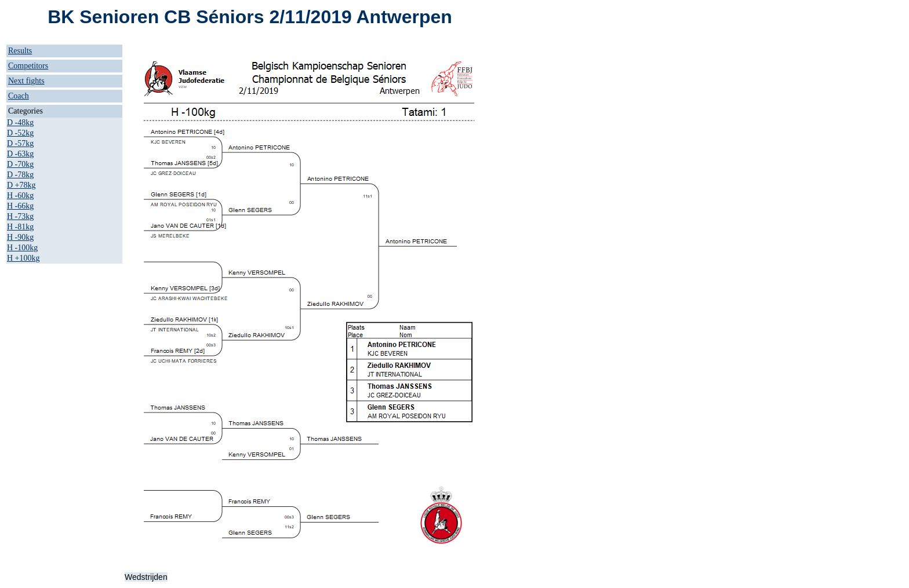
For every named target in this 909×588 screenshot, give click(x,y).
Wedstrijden (146, 577)
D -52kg (20, 133)
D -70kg (20, 164)
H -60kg (20, 196)
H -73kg (20, 216)
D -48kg (20, 123)
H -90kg (20, 237)
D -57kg (20, 143)
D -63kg (20, 154)
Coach (19, 96)
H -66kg (20, 206)
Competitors (28, 66)
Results (20, 51)
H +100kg (23, 258)
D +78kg (21, 185)
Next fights (26, 81)
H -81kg (20, 227)
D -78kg (20, 175)
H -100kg (22, 248)
